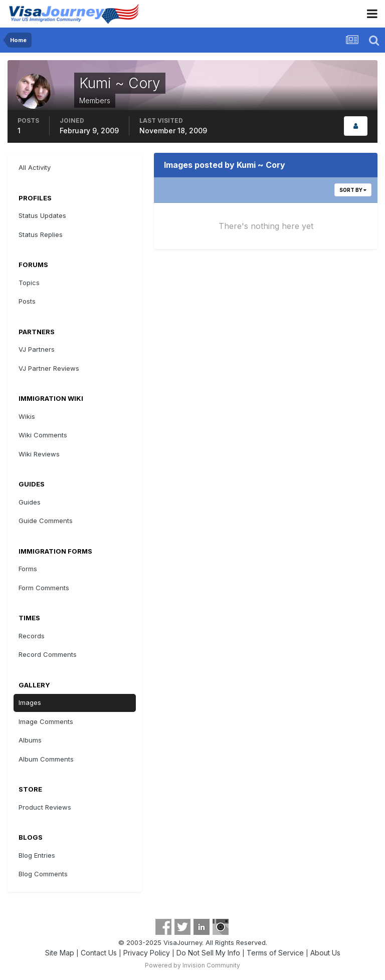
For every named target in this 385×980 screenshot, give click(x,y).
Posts (27, 301)
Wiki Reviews (39, 454)
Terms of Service (275, 953)
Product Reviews (45, 807)
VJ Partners (37, 349)
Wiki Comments (43, 435)
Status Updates (42, 215)
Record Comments (48, 654)
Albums (30, 740)
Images (30, 702)
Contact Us (99, 953)
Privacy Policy (147, 953)
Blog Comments (43, 874)
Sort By (353, 190)
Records (32, 636)
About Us (325, 953)
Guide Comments (46, 521)
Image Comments (46, 721)
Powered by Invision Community (192, 965)
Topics (29, 283)
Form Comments (44, 588)
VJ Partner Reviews (49, 368)
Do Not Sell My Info (208, 953)
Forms (28, 569)
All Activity (35, 167)
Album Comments (46, 759)
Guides (30, 502)
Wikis (27, 416)
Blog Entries (37, 855)
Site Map (60, 953)
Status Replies (41, 234)
